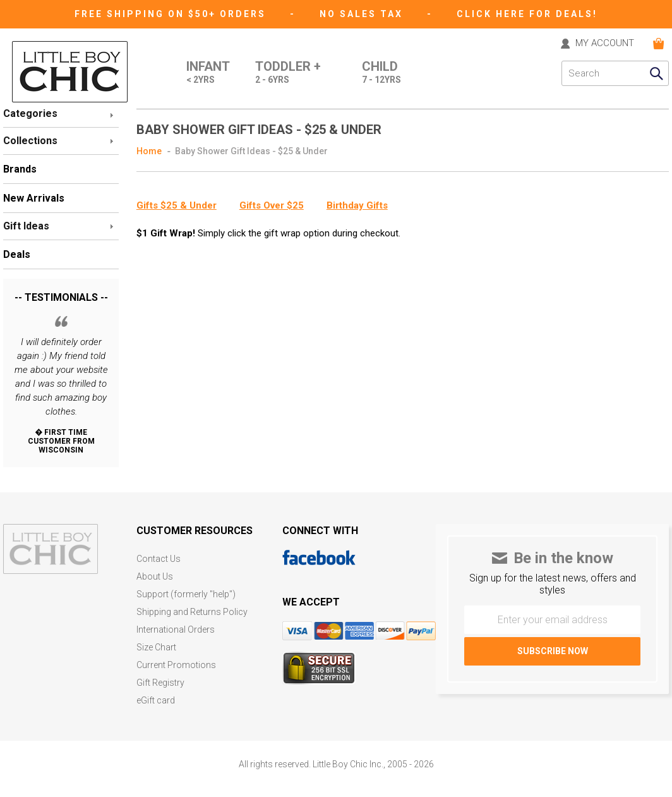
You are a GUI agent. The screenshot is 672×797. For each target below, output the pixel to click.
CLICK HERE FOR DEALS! (527, 14)
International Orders (176, 630)
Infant (208, 73)
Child (381, 73)
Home (149, 151)
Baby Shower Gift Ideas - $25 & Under (251, 151)
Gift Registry (160, 683)
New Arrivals (34, 198)
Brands (20, 169)
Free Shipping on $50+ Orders (172, 14)
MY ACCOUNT (605, 44)
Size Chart (156, 648)
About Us (155, 577)
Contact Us (159, 559)
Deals (17, 254)
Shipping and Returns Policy (192, 612)
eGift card (156, 701)
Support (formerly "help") (186, 594)
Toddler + (288, 73)
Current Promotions (176, 665)
